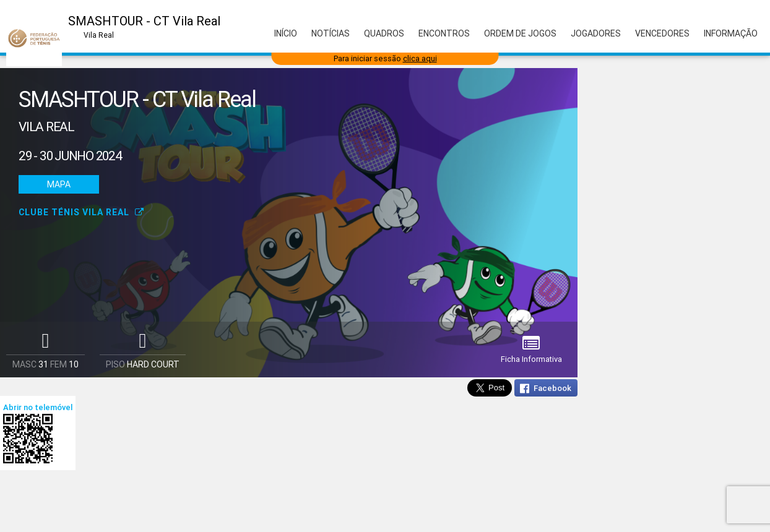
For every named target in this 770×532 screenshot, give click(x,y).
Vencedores (662, 33)
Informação (731, 33)
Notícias (331, 33)
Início (286, 33)
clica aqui (420, 58)
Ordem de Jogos (520, 33)
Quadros (384, 33)
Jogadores (596, 33)
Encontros (444, 33)
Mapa (59, 184)
